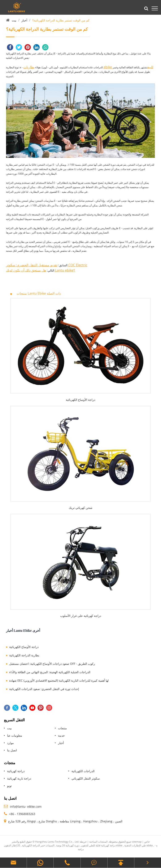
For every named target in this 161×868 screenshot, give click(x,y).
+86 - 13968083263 (22, 814)
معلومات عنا (15, 735)
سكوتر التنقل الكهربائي (86, 778)
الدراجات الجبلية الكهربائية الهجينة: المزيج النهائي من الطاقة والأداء (50, 672)
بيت (14, 20)
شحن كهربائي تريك (81, 508)
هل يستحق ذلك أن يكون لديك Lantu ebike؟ (41, 270)
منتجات (62, 728)
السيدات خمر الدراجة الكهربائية (38, 845)
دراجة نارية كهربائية (19, 778)
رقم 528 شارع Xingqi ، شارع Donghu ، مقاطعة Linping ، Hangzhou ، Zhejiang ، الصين (65, 821)
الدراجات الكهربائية (83, 771)
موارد (10, 743)
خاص (147, 842)
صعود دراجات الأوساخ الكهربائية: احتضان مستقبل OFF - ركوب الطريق (52, 664)
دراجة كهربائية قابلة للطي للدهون (98, 845)
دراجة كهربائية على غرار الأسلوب (81, 616)
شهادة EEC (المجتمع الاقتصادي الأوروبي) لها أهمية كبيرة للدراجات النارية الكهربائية (59, 680)
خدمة (61, 735)
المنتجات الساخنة (98, 842)
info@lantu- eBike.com (26, 807)
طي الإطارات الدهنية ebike (139, 845)
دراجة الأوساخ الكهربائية (80, 400)
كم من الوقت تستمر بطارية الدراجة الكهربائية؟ (61, 20)
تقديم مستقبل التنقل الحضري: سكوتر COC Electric (47, 265)
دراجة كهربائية (16, 771)
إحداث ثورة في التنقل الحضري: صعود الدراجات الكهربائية (44, 689)
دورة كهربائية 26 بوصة (68, 845)
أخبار (24, 20)
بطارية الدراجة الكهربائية (24, 655)
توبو (9, 786)
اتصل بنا (12, 750)
